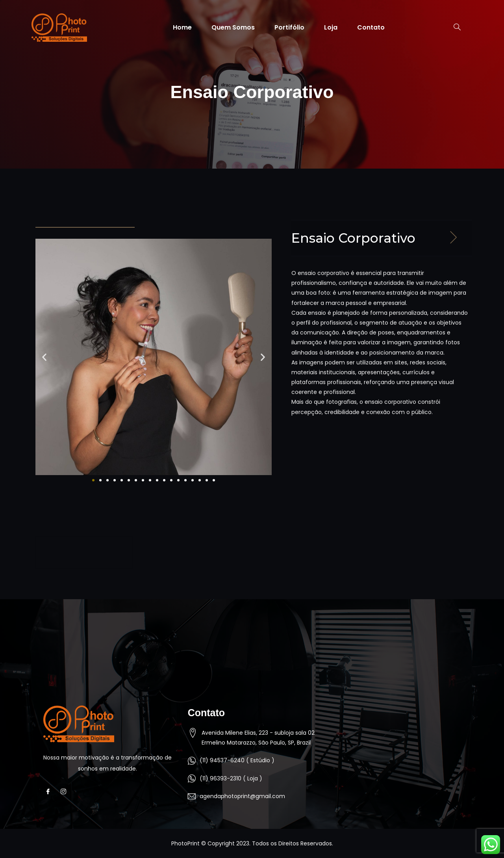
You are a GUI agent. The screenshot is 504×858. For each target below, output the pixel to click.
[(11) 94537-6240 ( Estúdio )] (192, 761)
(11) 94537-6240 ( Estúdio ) (237, 760)
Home (182, 27)
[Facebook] (50, 792)
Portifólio (289, 27)
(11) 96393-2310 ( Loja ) (231, 778)
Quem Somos (233, 27)
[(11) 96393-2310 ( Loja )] (192, 778)
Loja (331, 27)
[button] (44, 357)
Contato (371, 27)
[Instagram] (66, 792)
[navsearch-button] (453, 28)
